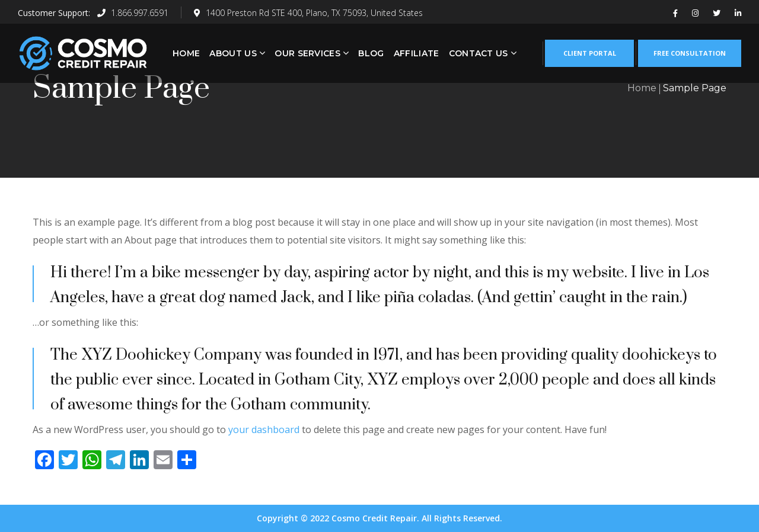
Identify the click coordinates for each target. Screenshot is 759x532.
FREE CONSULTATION (690, 53)
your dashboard (264, 430)
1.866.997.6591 (133, 13)
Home (642, 88)
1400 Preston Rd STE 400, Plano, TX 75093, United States (308, 13)
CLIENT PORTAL (590, 53)
